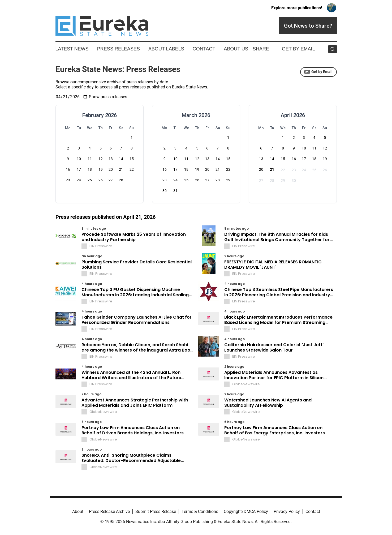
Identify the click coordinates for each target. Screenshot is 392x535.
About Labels (166, 49)
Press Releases (119, 49)
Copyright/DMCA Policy (246, 512)
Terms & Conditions (200, 512)
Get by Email (318, 72)
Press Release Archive (109, 512)
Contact (204, 49)
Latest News (72, 49)
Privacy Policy (287, 512)
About (78, 512)
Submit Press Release (156, 512)
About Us (236, 49)
